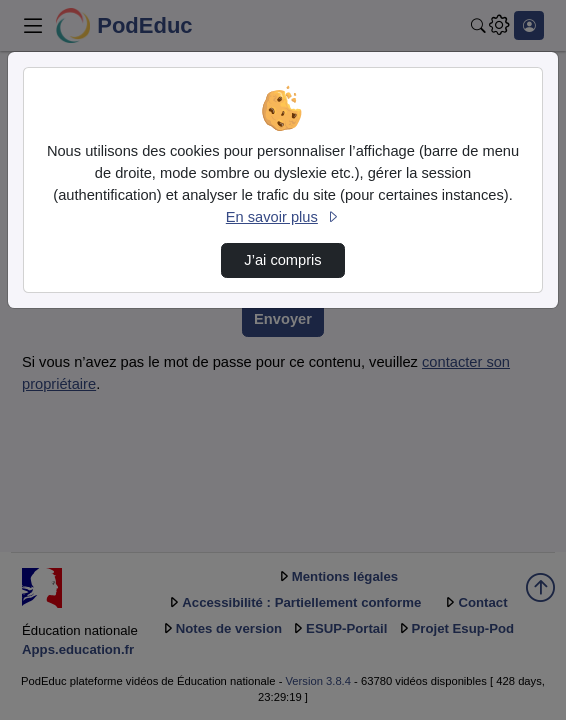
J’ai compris (282, 260)
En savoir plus (283, 217)
